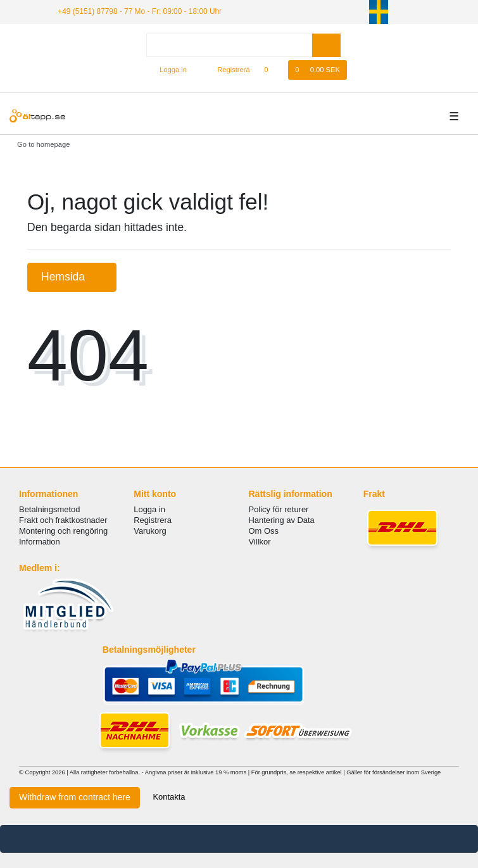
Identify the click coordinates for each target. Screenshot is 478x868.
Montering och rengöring (63, 531)
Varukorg (150, 531)
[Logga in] (168, 70)
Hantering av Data (282, 520)
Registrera (153, 520)
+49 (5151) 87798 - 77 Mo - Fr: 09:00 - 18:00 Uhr (140, 11)
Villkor (260, 542)
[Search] (326, 45)
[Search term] (229, 45)
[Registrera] (226, 70)
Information (40, 542)
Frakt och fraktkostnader (63, 520)
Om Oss (264, 531)
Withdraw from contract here (75, 797)
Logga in (149, 509)
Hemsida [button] (72, 277)
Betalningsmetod (49, 509)
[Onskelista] (273, 70)
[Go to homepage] (39, 144)
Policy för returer (279, 509)
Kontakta (169, 797)
